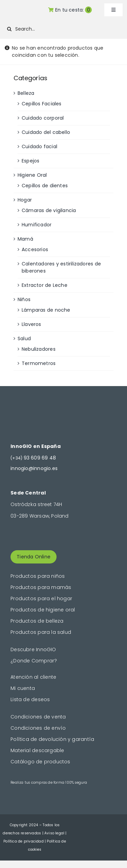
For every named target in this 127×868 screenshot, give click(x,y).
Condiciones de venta (38, 717)
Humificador (37, 225)
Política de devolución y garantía (52, 739)
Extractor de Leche (45, 285)
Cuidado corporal (43, 118)
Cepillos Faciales (42, 104)
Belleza (26, 93)
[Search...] (62, 29)
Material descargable (37, 750)
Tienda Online (34, 557)
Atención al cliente (33, 677)
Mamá (25, 239)
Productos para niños (38, 576)
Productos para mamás (41, 587)
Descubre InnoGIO (33, 649)
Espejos (30, 161)
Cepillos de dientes (45, 186)
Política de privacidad (24, 841)
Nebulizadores (39, 349)
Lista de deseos (30, 699)
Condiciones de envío (38, 728)
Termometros (39, 363)
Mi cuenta (23, 688)
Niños (24, 299)
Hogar (25, 200)
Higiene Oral (32, 175)
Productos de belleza (37, 621)
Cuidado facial (39, 146)
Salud (24, 338)
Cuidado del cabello (46, 132)
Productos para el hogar (41, 598)
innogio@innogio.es (34, 468)
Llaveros (31, 324)
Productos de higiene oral (43, 610)
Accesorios (35, 249)
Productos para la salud (41, 632)
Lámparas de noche (46, 310)
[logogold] (20, 9)
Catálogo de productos (40, 762)
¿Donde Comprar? (34, 661)
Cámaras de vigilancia (49, 210)
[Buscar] (9, 29)
